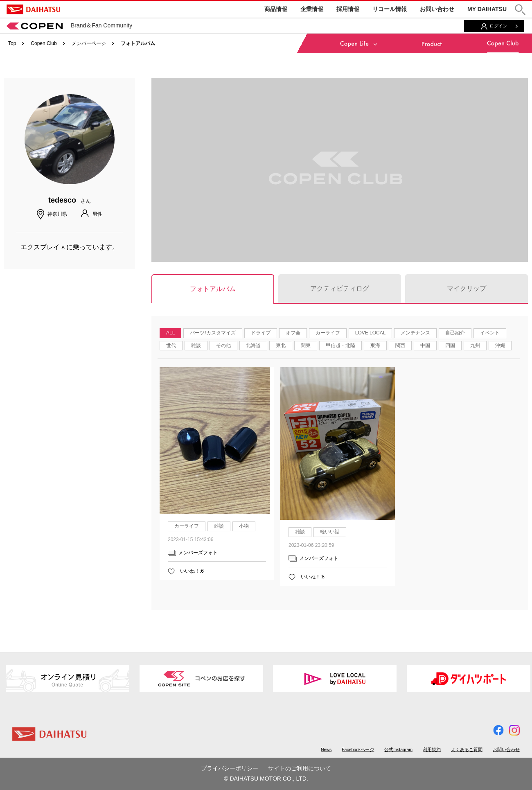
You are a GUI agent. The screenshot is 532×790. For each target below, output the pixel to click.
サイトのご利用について (300, 768)
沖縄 (500, 345)
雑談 (196, 345)
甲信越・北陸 (340, 345)
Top (12, 43)
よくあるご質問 (467, 749)
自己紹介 (455, 333)
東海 (375, 345)
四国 (450, 345)
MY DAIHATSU (487, 9)
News (326, 749)
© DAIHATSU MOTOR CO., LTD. (266, 779)
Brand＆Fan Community (69, 25)
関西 (400, 345)
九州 (475, 345)
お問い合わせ (437, 9)
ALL (170, 333)
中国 (425, 345)
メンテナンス (415, 333)
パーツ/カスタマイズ (213, 333)
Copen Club (44, 43)
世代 (171, 345)
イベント (490, 333)
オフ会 (293, 333)
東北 (281, 345)
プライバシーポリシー (230, 768)
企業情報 (312, 9)
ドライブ (261, 333)
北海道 (253, 345)
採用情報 (348, 9)
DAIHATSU (33, 9)
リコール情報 (390, 9)
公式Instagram (398, 749)
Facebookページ (358, 749)
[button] (520, 10)
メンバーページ (89, 43)
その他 (223, 345)
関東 (306, 345)
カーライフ (328, 333)
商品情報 (276, 9)
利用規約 (432, 749)
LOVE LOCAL (371, 333)
